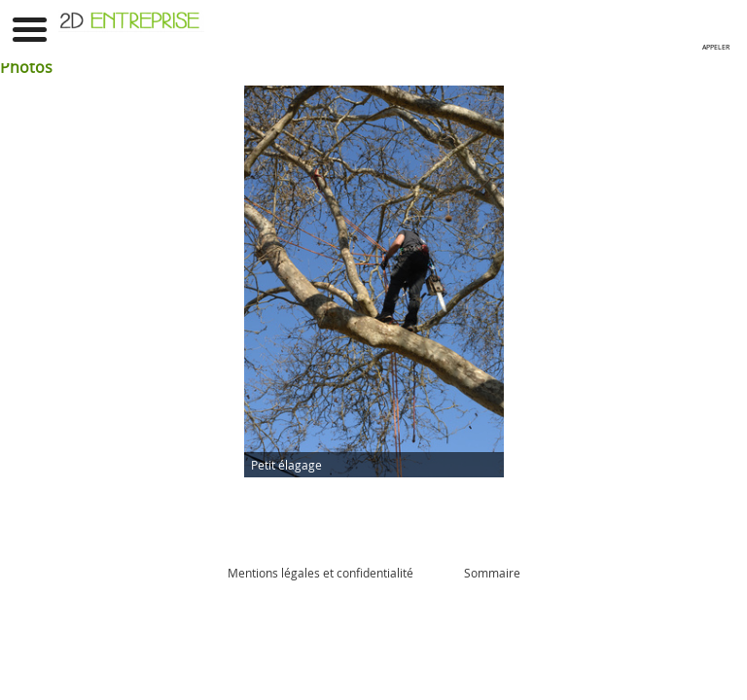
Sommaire (492, 573)
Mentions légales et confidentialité (320, 573)
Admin (439, 573)
